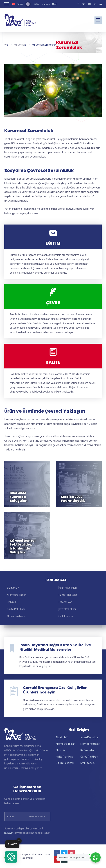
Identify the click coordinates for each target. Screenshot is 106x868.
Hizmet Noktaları (68, 595)
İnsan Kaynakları (67, 588)
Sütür (36, 4)
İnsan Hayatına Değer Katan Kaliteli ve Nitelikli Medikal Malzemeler (55, 647)
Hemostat (46, 4)
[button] (11, 857)
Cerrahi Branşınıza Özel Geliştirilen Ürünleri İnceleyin (55, 690)
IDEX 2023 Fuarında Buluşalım (19, 497)
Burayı (8, 833)
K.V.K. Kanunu (65, 616)
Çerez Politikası (67, 609)
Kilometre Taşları (17, 595)
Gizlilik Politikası (16, 616)
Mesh (55, 4)
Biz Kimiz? (13, 588)
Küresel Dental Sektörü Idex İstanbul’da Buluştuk (23, 546)
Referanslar (65, 602)
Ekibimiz (12, 602)
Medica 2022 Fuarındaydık (73, 499)
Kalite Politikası (16, 609)
